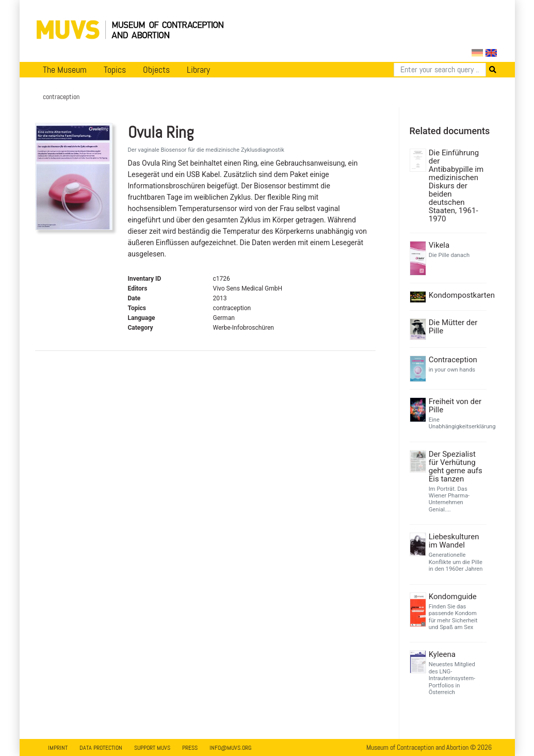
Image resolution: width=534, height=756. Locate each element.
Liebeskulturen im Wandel (454, 541)
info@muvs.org (230, 748)
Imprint (58, 748)
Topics (115, 70)
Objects (156, 70)
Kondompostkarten (456, 295)
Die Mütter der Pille (453, 327)
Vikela (439, 245)
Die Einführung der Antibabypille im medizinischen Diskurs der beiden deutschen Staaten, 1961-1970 (456, 186)
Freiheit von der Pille (455, 406)
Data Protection (101, 748)
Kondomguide (453, 597)
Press (190, 748)
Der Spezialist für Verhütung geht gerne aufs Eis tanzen (456, 467)
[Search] (440, 70)
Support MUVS (152, 748)
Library (198, 70)
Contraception (453, 360)
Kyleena (442, 654)
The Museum (65, 70)
